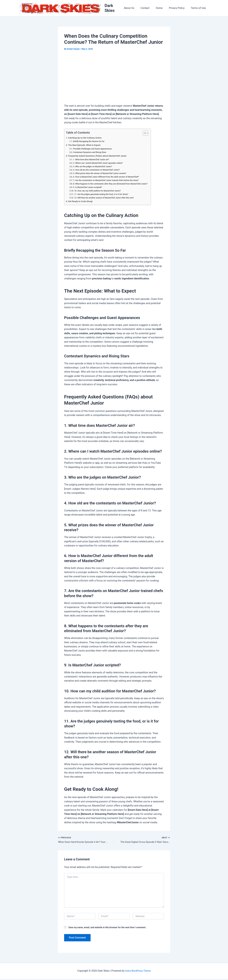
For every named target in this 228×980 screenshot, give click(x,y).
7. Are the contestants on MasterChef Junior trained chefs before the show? (108, 181)
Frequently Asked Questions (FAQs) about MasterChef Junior (99, 157)
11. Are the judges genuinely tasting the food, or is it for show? (103, 195)
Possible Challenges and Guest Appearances (94, 149)
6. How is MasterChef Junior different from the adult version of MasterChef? (108, 178)
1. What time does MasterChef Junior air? (92, 160)
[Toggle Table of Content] (149, 134)
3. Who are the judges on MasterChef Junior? (94, 167)
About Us (135, 8)
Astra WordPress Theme (138, 972)
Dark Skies (115, 8)
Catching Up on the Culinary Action (86, 139)
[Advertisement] (114, 78)
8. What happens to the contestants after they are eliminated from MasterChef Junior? (113, 185)
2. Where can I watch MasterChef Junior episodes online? (100, 164)
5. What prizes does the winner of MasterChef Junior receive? (101, 174)
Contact (149, 8)
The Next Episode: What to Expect (85, 146)
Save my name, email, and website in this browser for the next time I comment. (107, 929)
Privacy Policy (179, 8)
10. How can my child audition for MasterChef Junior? (99, 191)
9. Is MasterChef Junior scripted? (89, 188)
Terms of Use (199, 8)
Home (162, 8)
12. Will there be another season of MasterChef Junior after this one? (106, 198)
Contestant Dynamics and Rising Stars (91, 153)
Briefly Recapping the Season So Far (90, 142)
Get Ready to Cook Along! (81, 202)
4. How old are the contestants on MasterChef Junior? (98, 171)
